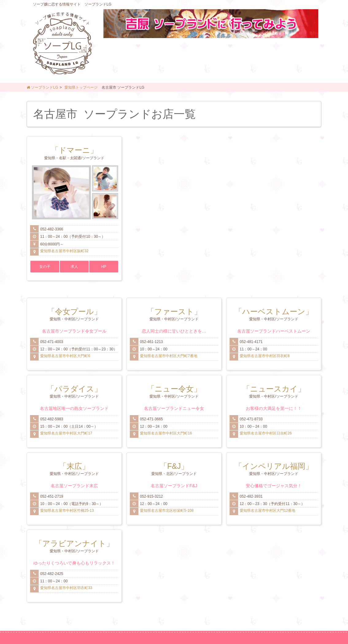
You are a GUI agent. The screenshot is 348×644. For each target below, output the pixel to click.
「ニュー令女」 (174, 389)
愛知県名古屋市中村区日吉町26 (266, 433)
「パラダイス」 (74, 389)
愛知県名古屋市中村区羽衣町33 (66, 588)
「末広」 (74, 466)
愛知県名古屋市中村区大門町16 (166, 433)
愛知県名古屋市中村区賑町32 (64, 251)
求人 (74, 267)
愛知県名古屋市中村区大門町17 (66, 433)
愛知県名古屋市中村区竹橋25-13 (67, 511)
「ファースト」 (174, 311)
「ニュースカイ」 (274, 389)
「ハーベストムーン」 (274, 311)
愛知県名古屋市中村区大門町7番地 (169, 356)
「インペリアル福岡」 (274, 466)
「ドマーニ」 (74, 150)
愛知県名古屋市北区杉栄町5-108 (167, 511)
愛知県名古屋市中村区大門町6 (65, 356)
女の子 (45, 267)
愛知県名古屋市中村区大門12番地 (267, 511)
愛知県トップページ (81, 87)
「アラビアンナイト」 (74, 543)
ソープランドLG (42, 87)
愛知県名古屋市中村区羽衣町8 (265, 356)
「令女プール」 (74, 311)
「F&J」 (174, 466)
